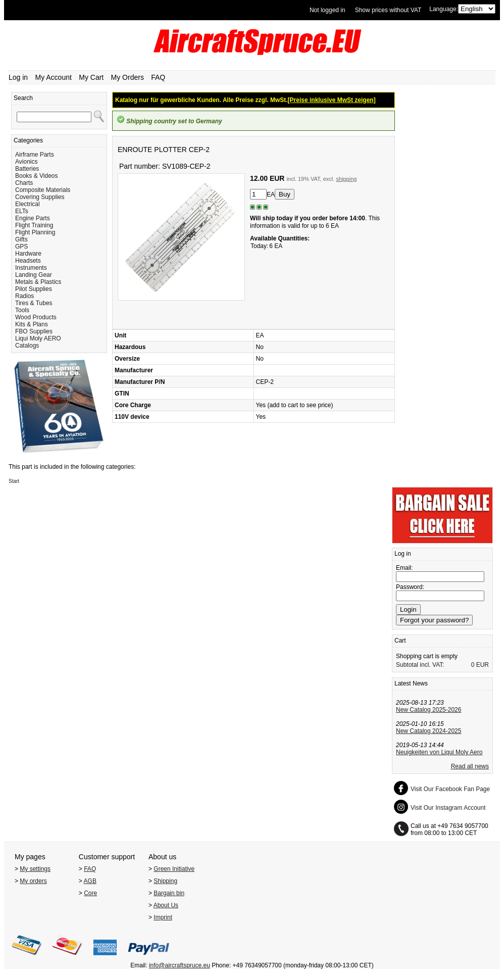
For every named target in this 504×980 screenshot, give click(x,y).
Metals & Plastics (38, 282)
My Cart (91, 77)
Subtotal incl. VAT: (420, 665)
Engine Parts (33, 218)
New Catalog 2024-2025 (429, 731)
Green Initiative (174, 869)
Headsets (28, 261)
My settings (35, 869)
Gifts (21, 239)
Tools (22, 310)
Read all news (470, 766)
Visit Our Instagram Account (448, 808)
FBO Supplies (34, 331)
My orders (33, 881)
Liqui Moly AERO (38, 338)
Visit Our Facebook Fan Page (450, 789)
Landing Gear (34, 275)
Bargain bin (169, 893)
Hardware (28, 254)
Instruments (31, 268)
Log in (18, 77)
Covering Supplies (40, 197)
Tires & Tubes (34, 303)
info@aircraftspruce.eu (180, 965)
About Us (166, 905)
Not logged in (327, 10)
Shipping (165, 881)
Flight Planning (35, 232)
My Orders (128, 77)
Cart (400, 641)
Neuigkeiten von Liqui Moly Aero (439, 752)
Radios (24, 296)
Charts (24, 183)
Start (14, 481)
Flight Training (34, 225)
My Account (54, 77)
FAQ (158, 77)
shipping (346, 179)
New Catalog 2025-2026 (429, 710)
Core (90, 893)
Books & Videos (37, 176)
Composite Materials (43, 190)
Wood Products (36, 317)
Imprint (163, 917)
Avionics (26, 162)
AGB (90, 881)
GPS (21, 247)
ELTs (22, 211)
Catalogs (27, 346)
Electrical (28, 204)
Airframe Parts (35, 155)
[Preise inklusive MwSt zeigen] (332, 100)
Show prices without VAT (388, 10)
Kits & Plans (32, 324)
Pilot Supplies (34, 289)
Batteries (27, 169)
